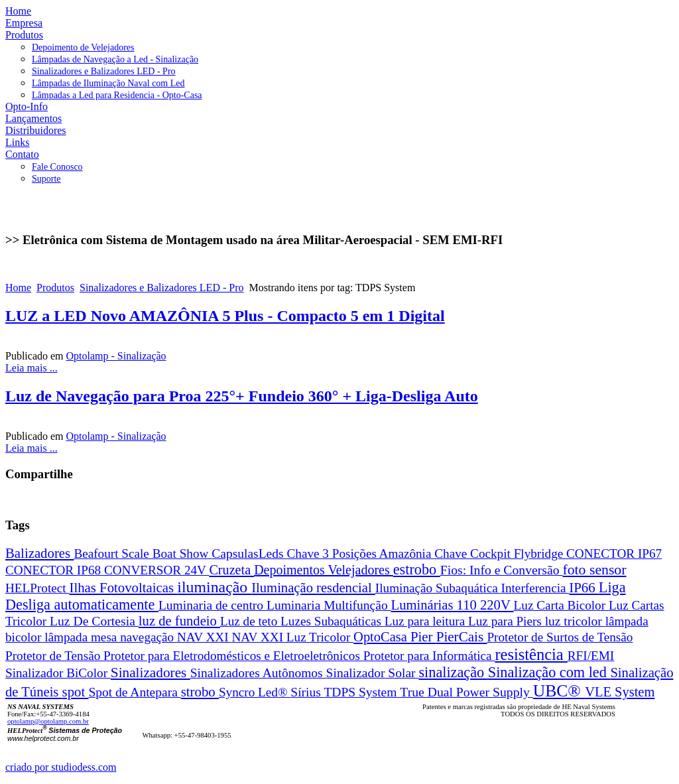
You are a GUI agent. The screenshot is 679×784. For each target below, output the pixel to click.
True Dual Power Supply (466, 692)
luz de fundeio (179, 621)
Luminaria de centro (213, 605)
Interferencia (535, 588)
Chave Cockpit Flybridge (500, 554)
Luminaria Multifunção (329, 605)
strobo (200, 691)
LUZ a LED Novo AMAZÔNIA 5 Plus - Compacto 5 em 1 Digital (225, 316)
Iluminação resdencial (313, 588)
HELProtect (37, 588)
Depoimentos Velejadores (324, 570)
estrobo (417, 569)
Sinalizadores (151, 673)
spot (76, 691)
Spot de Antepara (134, 692)
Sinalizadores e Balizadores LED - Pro (161, 288)
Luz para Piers (507, 621)
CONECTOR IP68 (55, 570)
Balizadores (39, 553)
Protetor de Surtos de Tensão (560, 637)
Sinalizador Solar (373, 673)
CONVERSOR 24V (157, 570)
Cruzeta (231, 570)
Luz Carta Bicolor (561, 605)
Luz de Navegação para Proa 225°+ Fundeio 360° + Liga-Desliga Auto (242, 396)
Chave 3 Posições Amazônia (361, 554)
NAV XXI (204, 637)
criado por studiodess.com (61, 767)
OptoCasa (382, 637)
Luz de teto (250, 621)
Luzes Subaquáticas (333, 621)
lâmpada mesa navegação (111, 637)
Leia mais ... (31, 368)
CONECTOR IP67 (614, 554)
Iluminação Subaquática (438, 588)
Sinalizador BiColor (58, 673)
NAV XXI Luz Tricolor (292, 637)
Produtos (55, 288)
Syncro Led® (255, 692)
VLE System (620, 692)
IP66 (584, 587)
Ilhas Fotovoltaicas (123, 587)
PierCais (462, 637)
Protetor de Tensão (54, 656)
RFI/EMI (591, 656)
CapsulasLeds (249, 554)
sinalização (453, 672)
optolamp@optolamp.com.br (48, 721)
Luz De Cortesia (94, 621)
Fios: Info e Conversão (502, 570)
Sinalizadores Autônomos (258, 673)
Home (18, 288)
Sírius (307, 692)
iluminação (214, 587)
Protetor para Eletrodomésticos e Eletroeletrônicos (233, 656)
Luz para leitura (426, 621)
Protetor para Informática (429, 656)
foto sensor (594, 570)
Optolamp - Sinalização (116, 356)
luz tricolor (575, 621)
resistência (531, 654)
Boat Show (182, 554)
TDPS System (362, 692)
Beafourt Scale (113, 554)
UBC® (559, 691)
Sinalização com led (549, 672)
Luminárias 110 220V (453, 605)
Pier (423, 636)
